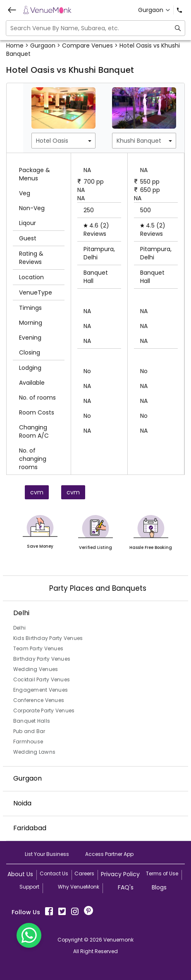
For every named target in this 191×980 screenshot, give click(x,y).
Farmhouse (28, 742)
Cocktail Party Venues (42, 679)
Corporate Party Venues (44, 710)
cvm (37, 492)
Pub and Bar (29, 731)
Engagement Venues (41, 690)
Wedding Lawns (34, 752)
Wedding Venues (36, 669)
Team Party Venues (38, 648)
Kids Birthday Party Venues (48, 638)
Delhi (19, 628)
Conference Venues (39, 700)
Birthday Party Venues (42, 659)
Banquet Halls (32, 721)
